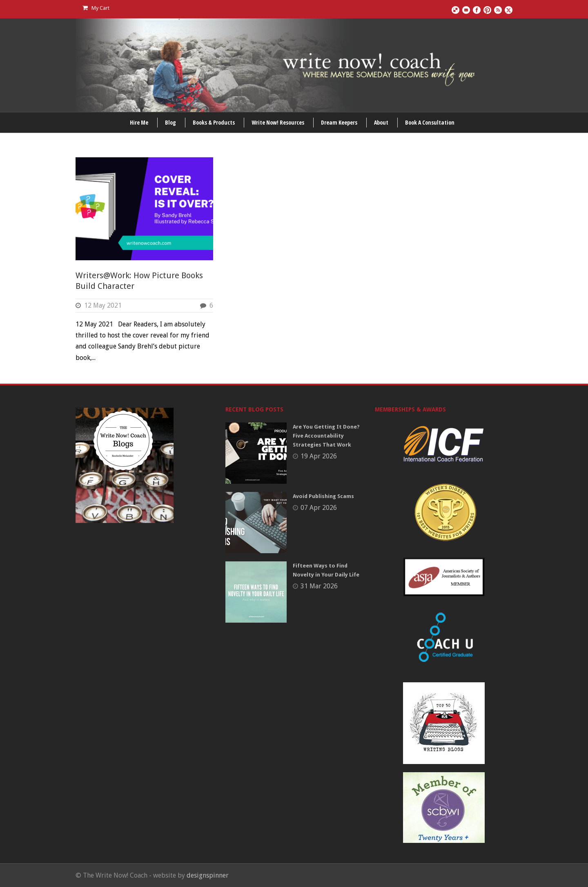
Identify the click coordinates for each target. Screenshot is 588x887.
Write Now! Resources (278, 122)
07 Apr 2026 (319, 508)
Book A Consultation (430, 122)
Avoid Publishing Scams (323, 496)
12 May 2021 (103, 305)
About (381, 122)
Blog (170, 122)
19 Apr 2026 (319, 456)
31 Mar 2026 (319, 586)
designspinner (208, 875)
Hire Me (139, 122)
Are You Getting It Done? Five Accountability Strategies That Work (326, 436)
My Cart (96, 8)
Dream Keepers (339, 122)
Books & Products (214, 122)
